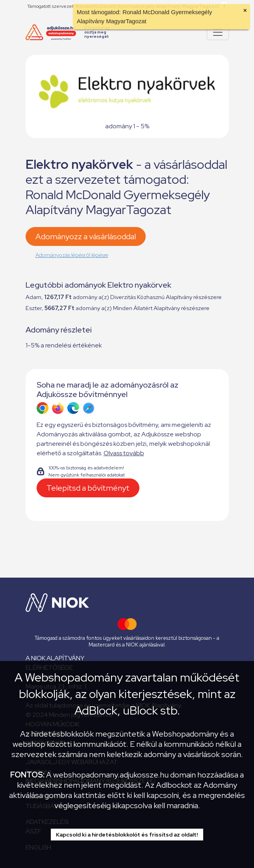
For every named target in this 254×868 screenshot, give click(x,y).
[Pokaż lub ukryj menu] (218, 32)
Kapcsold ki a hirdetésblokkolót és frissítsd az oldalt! (127, 835)
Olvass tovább (124, 453)
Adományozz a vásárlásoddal (86, 236)
